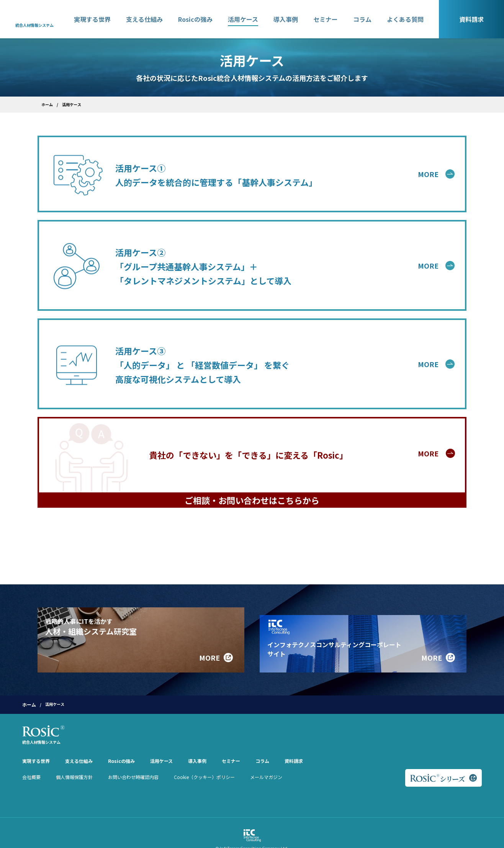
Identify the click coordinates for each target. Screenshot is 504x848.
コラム (362, 19)
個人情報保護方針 (74, 765)
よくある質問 (405, 19)
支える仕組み (144, 19)
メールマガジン (266, 765)
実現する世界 (92, 19)
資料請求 (471, 19)
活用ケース (243, 19)
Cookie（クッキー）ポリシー (204, 765)
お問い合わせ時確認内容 (133, 765)
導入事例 (286, 19)
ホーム (47, 104)
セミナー (326, 19)
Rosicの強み (195, 19)
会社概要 (31, 765)
